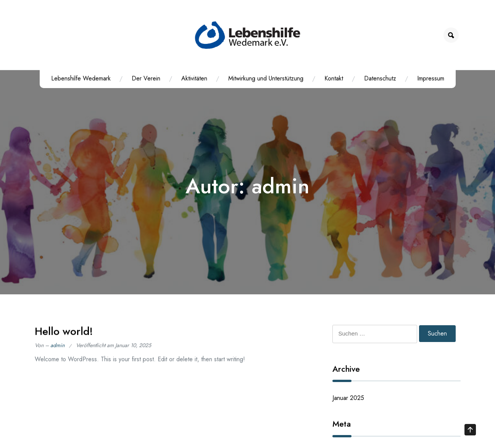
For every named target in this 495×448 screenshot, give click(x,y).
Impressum (431, 78)
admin (57, 348)
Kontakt (334, 78)
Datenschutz (380, 78)
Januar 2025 (348, 398)
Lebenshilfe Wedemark (81, 78)
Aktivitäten (194, 78)
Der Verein (146, 78)
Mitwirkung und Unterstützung (266, 78)
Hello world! (64, 334)
